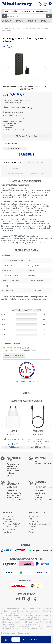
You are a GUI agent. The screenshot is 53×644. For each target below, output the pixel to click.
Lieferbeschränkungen (12, 102)
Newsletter (7, 532)
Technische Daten (11, 168)
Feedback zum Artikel (13, 115)
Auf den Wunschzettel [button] (26, 136)
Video (28, 168)
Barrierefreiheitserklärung (39, 524)
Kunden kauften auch (13, 174)
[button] (4, 16)
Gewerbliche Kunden (11, 527)
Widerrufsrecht (9, 516)
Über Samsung (35, 174)
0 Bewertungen (10, 144)
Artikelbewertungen (34, 162)
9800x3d (7, 21)
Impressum (33, 516)
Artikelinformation (11, 162)
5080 (44, 21)
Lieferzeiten (8, 521)
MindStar (25, 11)
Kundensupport (9, 529)
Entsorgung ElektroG (11, 524)
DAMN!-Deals (41, 11)
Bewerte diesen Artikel (14, 355)
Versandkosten (26, 100)
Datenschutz (34, 521)
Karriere (32, 532)
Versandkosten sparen (13, 112)
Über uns (33, 527)
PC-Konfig (11, 11)
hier (41, 628)
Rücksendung (8, 519)
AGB (30, 519)
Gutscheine (33, 529)
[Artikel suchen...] (26, 16)
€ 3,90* (20, 107)
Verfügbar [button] (8, 46)
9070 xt (32, 21)
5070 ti (20, 21)
